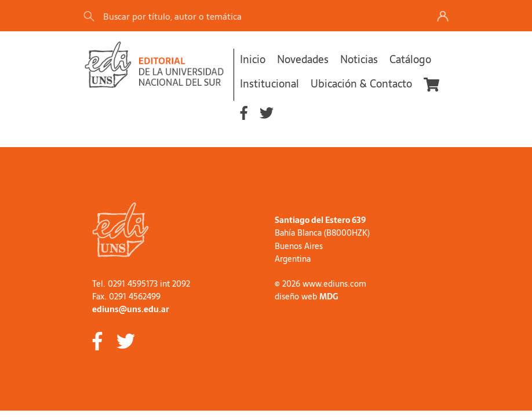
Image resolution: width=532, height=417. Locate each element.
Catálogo (410, 59)
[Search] (245, 16)
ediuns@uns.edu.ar (131, 309)
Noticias (359, 59)
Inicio (253, 59)
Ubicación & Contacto (361, 84)
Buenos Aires (299, 246)
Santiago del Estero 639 (320, 220)
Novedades (303, 59)
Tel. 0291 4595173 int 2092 (141, 284)
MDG (329, 297)
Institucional (269, 84)
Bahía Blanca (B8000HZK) (322, 233)
